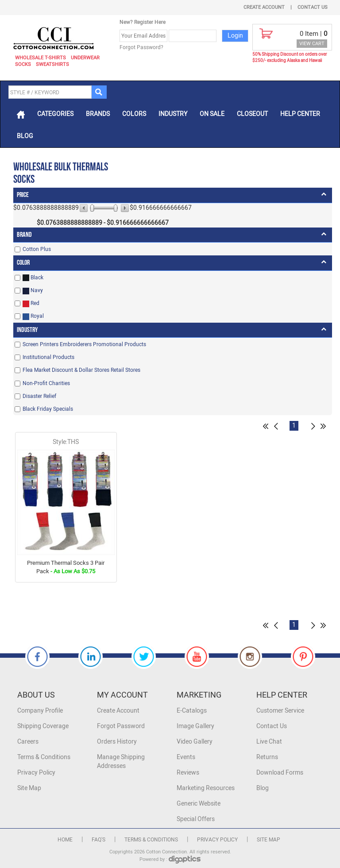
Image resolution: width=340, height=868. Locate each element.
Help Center (300, 114)
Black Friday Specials (48, 409)
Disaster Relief (39, 396)
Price (23, 195)
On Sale (212, 114)
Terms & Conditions (44, 757)
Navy (33, 291)
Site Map (29, 788)
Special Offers (196, 819)
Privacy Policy (36, 773)
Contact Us (313, 7)
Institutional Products (48, 357)
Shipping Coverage (43, 726)
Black (33, 278)
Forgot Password (121, 726)
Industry (173, 114)
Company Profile (40, 711)
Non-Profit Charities (46, 383)
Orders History (117, 742)
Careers (28, 742)
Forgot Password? (141, 47)
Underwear (85, 58)
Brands (98, 114)
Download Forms (280, 773)
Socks (23, 64)
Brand (24, 235)
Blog (25, 136)
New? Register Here (143, 22)
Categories (55, 114)
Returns (267, 757)
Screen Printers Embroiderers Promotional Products (84, 344)
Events (186, 757)
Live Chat (269, 742)
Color (23, 263)
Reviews (188, 773)
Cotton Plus (37, 249)
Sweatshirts (52, 64)
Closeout (252, 114)
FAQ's (99, 840)
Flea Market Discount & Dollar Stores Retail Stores (81, 370)
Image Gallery (195, 726)
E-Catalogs (192, 711)
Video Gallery (195, 742)
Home (65, 840)
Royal (33, 316)
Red (31, 303)
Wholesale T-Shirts (41, 58)
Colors (134, 114)
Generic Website (199, 804)
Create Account (264, 7)
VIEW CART (312, 44)
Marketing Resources (206, 788)
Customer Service (280, 711)
